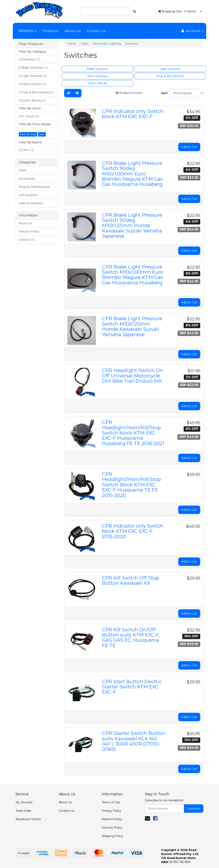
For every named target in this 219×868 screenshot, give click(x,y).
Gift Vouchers (28, 195)
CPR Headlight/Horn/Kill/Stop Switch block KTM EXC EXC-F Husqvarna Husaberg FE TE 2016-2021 (133, 433)
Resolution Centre (28, 819)
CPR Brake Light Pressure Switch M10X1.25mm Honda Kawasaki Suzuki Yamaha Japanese (132, 326)
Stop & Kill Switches (38, 92)
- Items (177, 11)
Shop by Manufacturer (34, 187)
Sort (164, 93)
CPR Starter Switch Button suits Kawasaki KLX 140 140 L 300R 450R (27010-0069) (134, 741)
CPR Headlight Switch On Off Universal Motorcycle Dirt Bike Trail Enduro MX (132, 376)
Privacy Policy (111, 811)
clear (42, 134)
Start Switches (34, 84)
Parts (22, 170)
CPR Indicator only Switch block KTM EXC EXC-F (133, 114)
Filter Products (31, 44)
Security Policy (112, 828)
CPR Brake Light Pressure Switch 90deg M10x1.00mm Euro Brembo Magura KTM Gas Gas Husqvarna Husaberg (132, 174)
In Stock (30, 116)
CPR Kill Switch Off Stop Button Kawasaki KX (131, 580)
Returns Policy (29, 231)
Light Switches (34, 76)
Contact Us (96, 31)
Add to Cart (189, 147)
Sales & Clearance (31, 203)
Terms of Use (111, 802)
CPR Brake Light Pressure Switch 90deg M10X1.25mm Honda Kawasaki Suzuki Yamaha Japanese (132, 226)
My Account (24, 802)
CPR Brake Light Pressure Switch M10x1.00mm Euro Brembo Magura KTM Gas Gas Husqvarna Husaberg (133, 275)
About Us (73, 31)
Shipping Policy (112, 836)
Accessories (27, 179)
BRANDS (28, 31)
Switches (31, 59)
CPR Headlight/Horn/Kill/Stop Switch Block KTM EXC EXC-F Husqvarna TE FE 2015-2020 (131, 485)
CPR (28, 150)
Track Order (24, 811)
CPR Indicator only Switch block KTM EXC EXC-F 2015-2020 (133, 531)
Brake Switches (35, 68)
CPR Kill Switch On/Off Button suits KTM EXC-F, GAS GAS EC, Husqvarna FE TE (131, 638)
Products (51, 31)
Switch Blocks (34, 101)
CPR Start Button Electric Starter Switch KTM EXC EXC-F (132, 687)
